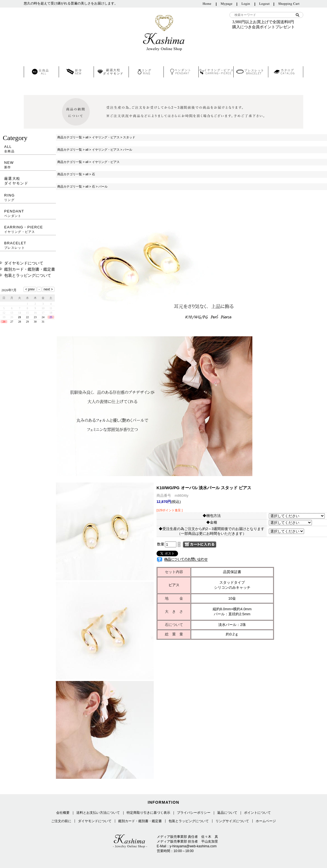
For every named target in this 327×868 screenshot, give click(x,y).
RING (28, 198)
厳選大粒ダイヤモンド (16, 181)
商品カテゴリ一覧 (70, 137)
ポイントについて (257, 813)
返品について (227, 813)
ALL (28, 149)
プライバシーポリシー (194, 813)
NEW (28, 165)
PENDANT (28, 213)
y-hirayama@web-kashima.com (193, 846)
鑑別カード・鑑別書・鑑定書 (30, 269)
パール (128, 150)
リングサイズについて (232, 821)
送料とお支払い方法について (98, 813)
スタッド (129, 137)
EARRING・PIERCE (28, 229)
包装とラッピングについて (28, 275)
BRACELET (28, 245)
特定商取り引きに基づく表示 (148, 813)
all (87, 137)
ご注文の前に (61, 821)
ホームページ (266, 821)
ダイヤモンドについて (24, 263)
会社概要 (63, 813)
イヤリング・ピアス (106, 137)
